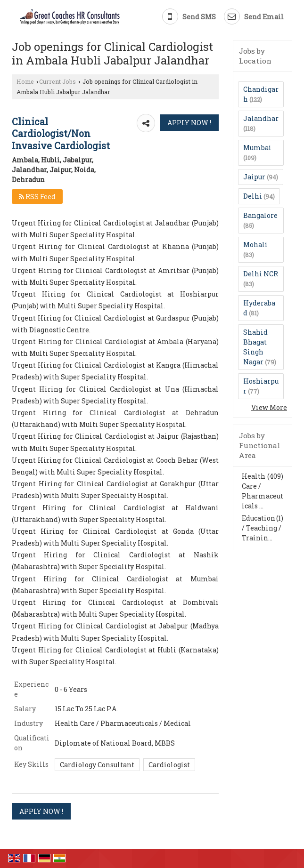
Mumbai (257, 148)
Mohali (255, 245)
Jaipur (254, 177)
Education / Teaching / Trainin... (262, 528)
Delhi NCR (261, 274)
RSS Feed (37, 197)
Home (25, 81)
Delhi (253, 196)
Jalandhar (261, 118)
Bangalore (260, 215)
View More (269, 407)
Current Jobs (58, 81)
